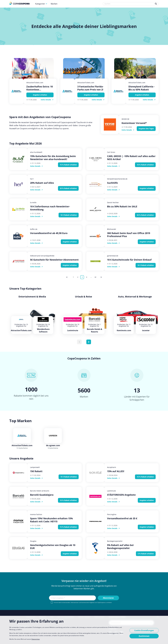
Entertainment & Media (32, 297)
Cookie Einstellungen (144, 630)
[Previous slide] (79, 342)
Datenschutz (36, 639)
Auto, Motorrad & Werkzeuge (135, 297)
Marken (54, 4)
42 (95, 277)
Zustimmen (144, 636)
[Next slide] (89, 342)
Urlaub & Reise (84, 297)
